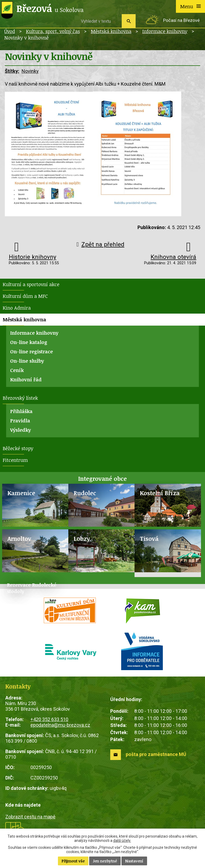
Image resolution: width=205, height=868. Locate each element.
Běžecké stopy (18, 448)
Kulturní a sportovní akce (31, 284)
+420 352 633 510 (49, 719)
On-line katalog (29, 342)
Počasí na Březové (181, 20)
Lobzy (82, 539)
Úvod (10, 31)
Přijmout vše (73, 861)
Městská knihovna (111, 31)
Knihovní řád (26, 379)
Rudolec (85, 493)
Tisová (149, 539)
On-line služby (27, 361)
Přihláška (21, 411)
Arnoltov (19, 539)
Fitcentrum (15, 460)
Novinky (30, 71)
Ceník (17, 370)
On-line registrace (31, 351)
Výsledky (21, 430)
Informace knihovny (165, 31)
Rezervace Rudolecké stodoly (32, 588)
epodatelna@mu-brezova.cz (60, 725)
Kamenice (21, 493)
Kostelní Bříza (160, 493)
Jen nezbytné (105, 861)
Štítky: (12, 71)
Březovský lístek (20, 398)
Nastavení (134, 861)
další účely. (122, 841)
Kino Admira (17, 308)
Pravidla (20, 421)
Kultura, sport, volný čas (53, 31)
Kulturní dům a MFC (25, 296)
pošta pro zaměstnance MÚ (156, 754)
